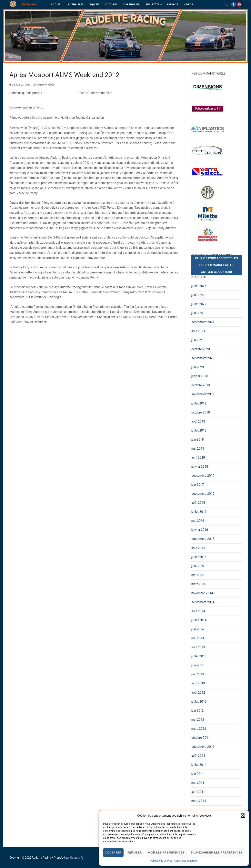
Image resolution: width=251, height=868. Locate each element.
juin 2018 (198, 439)
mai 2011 (198, 783)
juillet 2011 (199, 765)
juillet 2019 (199, 403)
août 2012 (198, 693)
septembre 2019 (203, 394)
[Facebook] (233, 4)
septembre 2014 (203, 602)
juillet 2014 (199, 620)
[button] (243, 816)
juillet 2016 (199, 512)
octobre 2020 (201, 349)
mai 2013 (198, 674)
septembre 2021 (203, 322)
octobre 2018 (201, 412)
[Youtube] (239, 4)
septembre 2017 (203, 476)
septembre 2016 (203, 494)
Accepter (113, 852)
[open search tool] (226, 5)
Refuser (135, 852)
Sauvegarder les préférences (217, 852)
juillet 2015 (199, 557)
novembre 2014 (202, 593)
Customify (77, 858)
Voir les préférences (166, 852)
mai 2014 (198, 638)
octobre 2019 (201, 385)
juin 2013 (198, 665)
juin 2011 (198, 774)
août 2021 (198, 331)
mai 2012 (198, 720)
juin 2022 (198, 313)
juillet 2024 (199, 286)
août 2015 (198, 548)
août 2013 (198, 647)
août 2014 (198, 611)
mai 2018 (198, 449)
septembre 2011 (203, 747)
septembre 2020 (203, 358)
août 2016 (198, 503)
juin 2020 (198, 367)
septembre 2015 (203, 539)
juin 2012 (198, 711)
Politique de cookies (161, 861)
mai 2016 (198, 521)
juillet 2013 (199, 656)
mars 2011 (199, 801)
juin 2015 (198, 566)
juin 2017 (198, 485)
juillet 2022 (199, 304)
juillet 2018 (199, 430)
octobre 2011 (201, 738)
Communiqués (44, 85)
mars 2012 (199, 729)
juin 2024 (198, 295)
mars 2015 (199, 584)
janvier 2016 (200, 530)
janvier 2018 (200, 467)
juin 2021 (198, 340)
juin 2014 (198, 629)
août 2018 (198, 421)
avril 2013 (198, 683)
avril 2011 (198, 792)
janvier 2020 (200, 376)
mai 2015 (198, 575)
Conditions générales (186, 861)
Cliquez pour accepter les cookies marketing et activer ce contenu (216, 265)
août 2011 (198, 756)
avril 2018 (198, 458)
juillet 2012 (199, 702)
